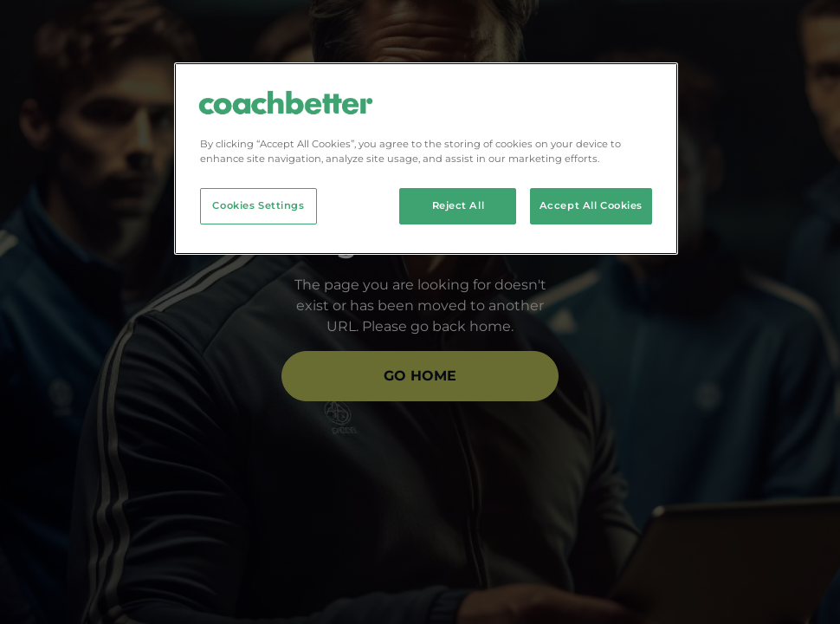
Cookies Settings (258, 205)
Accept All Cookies (591, 205)
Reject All (459, 205)
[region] (426, 159)
